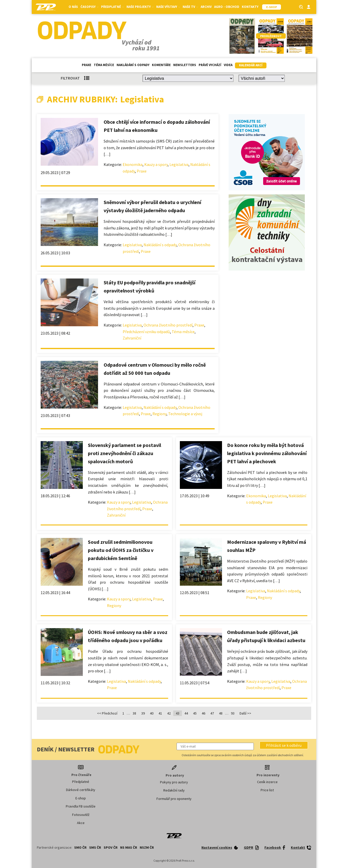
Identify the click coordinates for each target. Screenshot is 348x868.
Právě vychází (210, 65)
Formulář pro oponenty (174, 799)
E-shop (81, 798)
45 (195, 713)
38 (134, 713)
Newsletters (185, 65)
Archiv (206, 7)
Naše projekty (140, 7)
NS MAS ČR (129, 847)
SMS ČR (95, 847)
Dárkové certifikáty (81, 790)
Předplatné (113, 7)
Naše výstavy (168, 7)
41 (160, 713)
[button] (284, 745)
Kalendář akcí (251, 65)
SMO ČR (80, 847)
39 (143, 713)
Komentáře (161, 65)
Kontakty (250, 7)
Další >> (245, 713)
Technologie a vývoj (185, 414)
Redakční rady (174, 790)
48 (221, 713)
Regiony (159, 414)
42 (169, 713)
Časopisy (90, 7)
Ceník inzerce (267, 782)
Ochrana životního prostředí (168, 325)
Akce (81, 823)
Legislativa (179, 164)
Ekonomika (133, 164)
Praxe (86, 65)
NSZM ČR (147, 847)
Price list (267, 790)
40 (152, 713)
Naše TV (190, 7)
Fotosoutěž (81, 815)
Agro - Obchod (227, 7)
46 (203, 713)
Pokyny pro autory (174, 782)
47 (212, 713)
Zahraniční (132, 338)
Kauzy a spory (156, 164)
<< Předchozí (107, 713)
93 (233, 713)
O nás (73, 7)
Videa (228, 65)
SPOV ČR (111, 847)
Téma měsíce (104, 65)
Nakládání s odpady (133, 65)
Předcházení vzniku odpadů (146, 332)
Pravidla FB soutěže (81, 806)
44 (186, 713)
